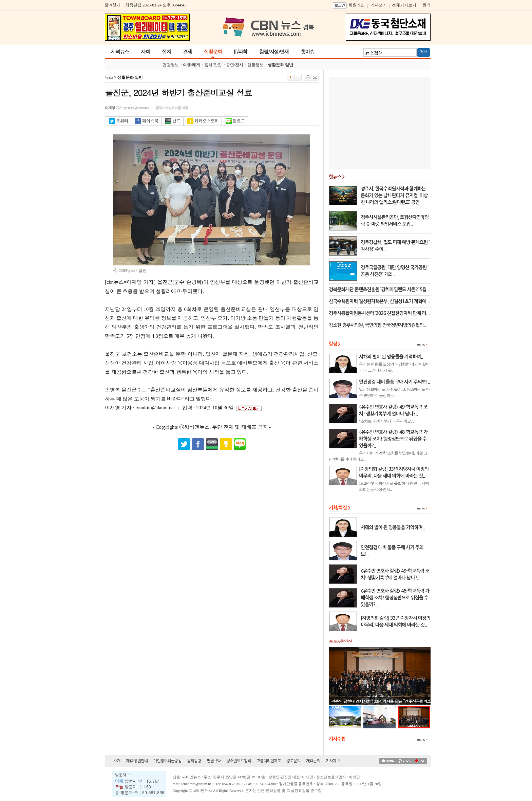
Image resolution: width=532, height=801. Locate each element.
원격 (426, 5)
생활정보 (255, 65)
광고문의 (293, 761)
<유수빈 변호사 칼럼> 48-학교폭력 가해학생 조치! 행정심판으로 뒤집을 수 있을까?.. (395, 598)
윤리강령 (194, 761)
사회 (145, 51)
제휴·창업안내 (137, 761)
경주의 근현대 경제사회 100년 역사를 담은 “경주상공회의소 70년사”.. (381, 704)
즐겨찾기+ (113, 5)
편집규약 (214, 761)
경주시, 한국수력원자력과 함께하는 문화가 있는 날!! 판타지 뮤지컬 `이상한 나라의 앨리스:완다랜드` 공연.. (394, 195)
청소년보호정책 (239, 761)
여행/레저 (192, 65)
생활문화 (213, 51)
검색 (424, 52)
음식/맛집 (213, 65)
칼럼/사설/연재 (274, 51)
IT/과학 (240, 51)
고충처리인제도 (269, 761)
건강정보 (171, 65)
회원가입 (357, 5)
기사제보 (333, 761)
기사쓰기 (379, 5)
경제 (187, 51)
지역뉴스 (120, 51)
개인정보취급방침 (167, 761)
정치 (166, 51)
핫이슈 (307, 51)
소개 (117, 761)
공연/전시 (235, 65)
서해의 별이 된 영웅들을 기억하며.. (393, 527)
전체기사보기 (404, 5)
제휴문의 (313, 761)
